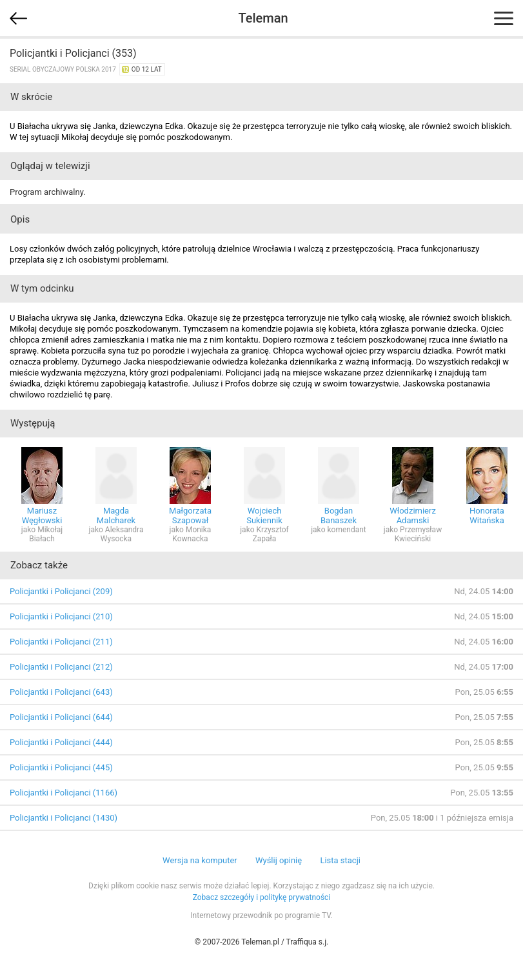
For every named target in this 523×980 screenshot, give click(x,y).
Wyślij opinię (279, 860)
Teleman (263, 18)
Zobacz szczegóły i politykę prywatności (262, 897)
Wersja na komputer (200, 860)
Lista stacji (340, 860)
